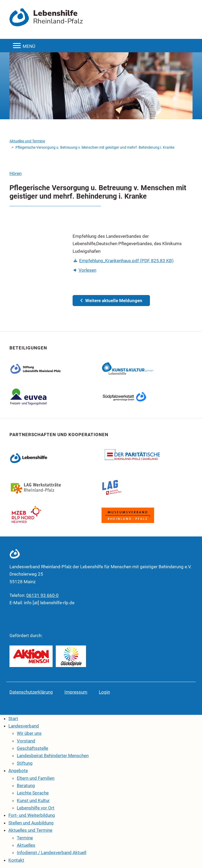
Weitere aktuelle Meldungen (111, 301)
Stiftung (25, 763)
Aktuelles (26, 845)
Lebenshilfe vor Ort (36, 808)
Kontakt (16, 860)
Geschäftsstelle (32, 748)
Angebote (18, 771)
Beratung (26, 786)
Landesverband (24, 726)
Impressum (76, 692)
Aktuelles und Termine (27, 141)
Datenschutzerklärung (31, 692)
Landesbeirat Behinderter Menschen (53, 756)
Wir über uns (29, 733)
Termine (25, 838)
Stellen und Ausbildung (31, 823)
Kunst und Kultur (33, 800)
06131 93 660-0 (42, 595)
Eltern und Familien (36, 778)
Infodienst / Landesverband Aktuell (52, 853)
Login (104, 692)
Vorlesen (85, 270)
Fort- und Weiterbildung (32, 815)
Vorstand (26, 741)
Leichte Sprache (33, 793)
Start (13, 719)
